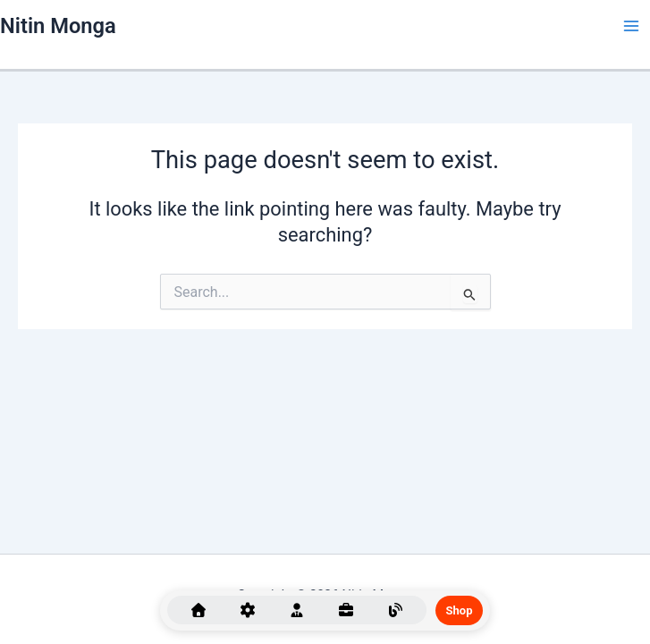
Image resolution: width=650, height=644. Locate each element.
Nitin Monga (58, 26)
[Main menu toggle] (631, 26)
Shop (460, 610)
